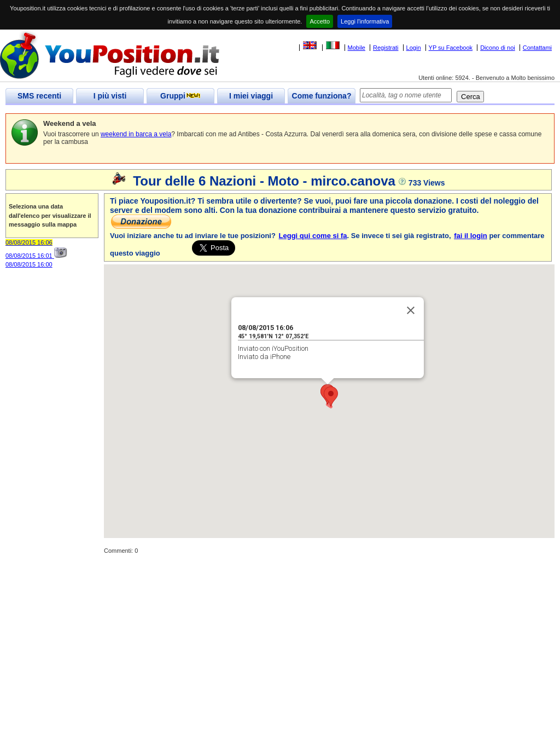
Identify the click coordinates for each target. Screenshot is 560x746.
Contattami (537, 48)
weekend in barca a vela (136, 134)
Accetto (320, 21)
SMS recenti (39, 96)
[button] (331, 397)
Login (414, 48)
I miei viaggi (251, 96)
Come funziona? (322, 96)
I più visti (110, 96)
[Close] (411, 310)
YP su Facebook (451, 48)
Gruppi (180, 96)
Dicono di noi (498, 48)
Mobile (357, 48)
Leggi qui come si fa (313, 236)
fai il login (471, 236)
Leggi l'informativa (365, 21)
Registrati (386, 48)
